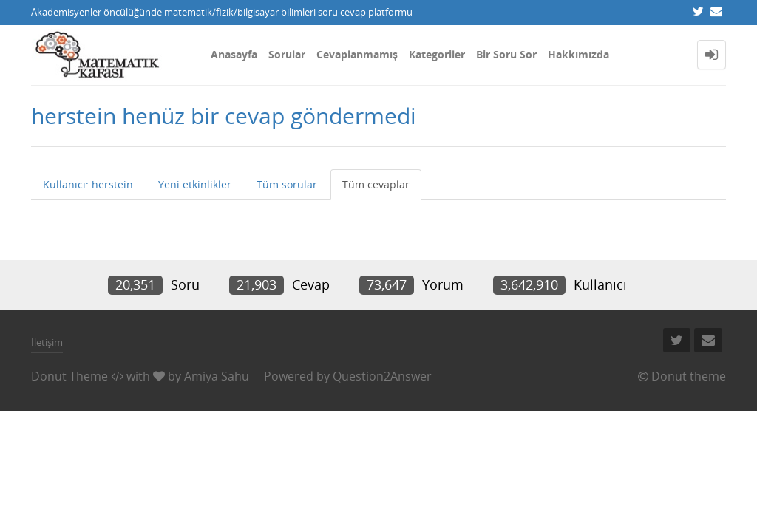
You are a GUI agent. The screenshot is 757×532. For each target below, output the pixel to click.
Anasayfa (234, 54)
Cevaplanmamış (357, 54)
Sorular (287, 54)
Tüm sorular (287, 184)
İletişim (47, 342)
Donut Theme (69, 376)
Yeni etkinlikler (195, 184)
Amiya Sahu (217, 376)
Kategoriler (437, 54)
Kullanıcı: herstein (88, 184)
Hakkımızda (578, 54)
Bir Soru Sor (506, 54)
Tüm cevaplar (376, 184)
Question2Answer (382, 376)
